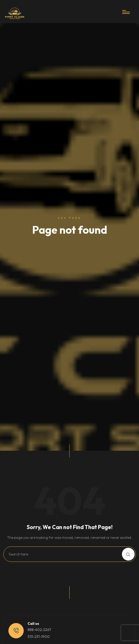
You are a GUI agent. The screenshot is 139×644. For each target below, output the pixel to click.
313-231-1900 (39, 637)
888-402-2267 (39, 630)
